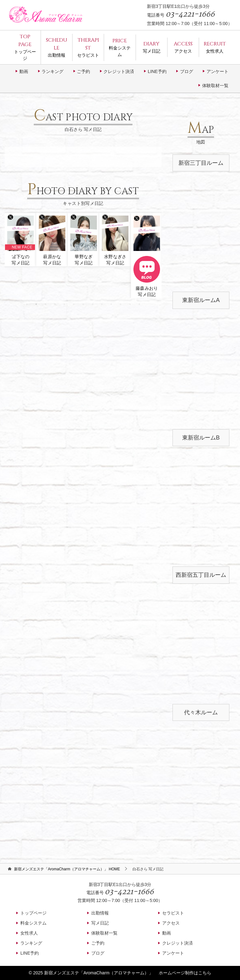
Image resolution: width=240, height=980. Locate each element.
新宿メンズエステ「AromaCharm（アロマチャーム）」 (99, 973)
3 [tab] (46, 304)
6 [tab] (74, 304)
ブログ (187, 71)
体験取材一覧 (215, 86)
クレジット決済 (119, 71)
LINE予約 (157, 71)
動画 (24, 71)
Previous (11, 254)
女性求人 (215, 47)
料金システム (120, 47)
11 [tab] (121, 304)
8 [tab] (92, 304)
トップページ (25, 47)
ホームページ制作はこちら (185, 973)
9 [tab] (102, 304)
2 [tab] (36, 304)
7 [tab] (83, 304)
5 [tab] (64, 304)
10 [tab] (111, 304)
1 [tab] (27, 304)
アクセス (183, 47)
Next (155, 254)
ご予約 (83, 71)
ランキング (52, 71)
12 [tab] (130, 304)
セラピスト (88, 47)
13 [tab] (139, 304)
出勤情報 (57, 47)
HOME (67, 869)
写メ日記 (152, 47)
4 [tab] (55, 304)
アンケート (217, 71)
